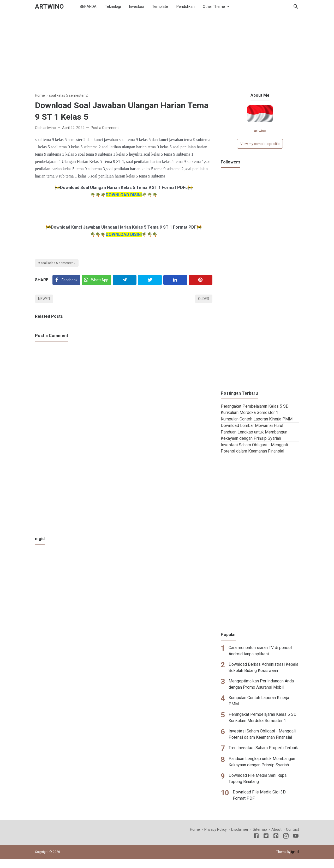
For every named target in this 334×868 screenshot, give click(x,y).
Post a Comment (105, 128)
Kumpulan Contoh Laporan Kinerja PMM (257, 419)
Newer (44, 299)
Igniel (295, 852)
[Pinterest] (201, 280)
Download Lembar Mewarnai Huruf (252, 426)
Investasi (136, 7)
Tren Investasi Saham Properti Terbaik (263, 748)
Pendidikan (186, 7)
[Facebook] (66, 280)
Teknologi (113, 7)
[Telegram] (125, 280)
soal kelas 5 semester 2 (58, 263)
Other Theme (214, 7)
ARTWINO (49, 7)
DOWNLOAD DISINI (124, 195)
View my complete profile (260, 144)
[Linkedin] (175, 280)
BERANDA (88, 7)
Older (204, 299)
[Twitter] (97, 280)
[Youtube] (296, 837)
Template (160, 7)
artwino (260, 131)
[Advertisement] (167, 56)
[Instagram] (286, 837)
